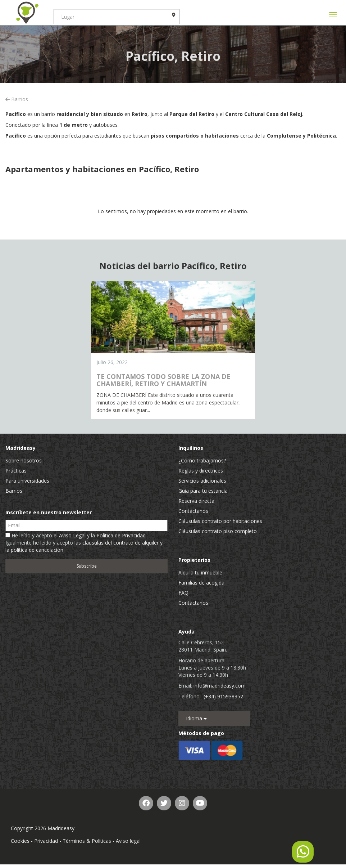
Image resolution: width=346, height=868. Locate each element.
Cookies (20, 841)
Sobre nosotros (24, 460)
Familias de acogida (201, 583)
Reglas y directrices (201, 471)
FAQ (183, 593)
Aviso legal (128, 841)
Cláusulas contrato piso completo (218, 531)
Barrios (17, 99)
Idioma (196, 718)
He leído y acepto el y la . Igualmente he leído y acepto (84, 543)
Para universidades (27, 481)
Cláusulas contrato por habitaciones (220, 521)
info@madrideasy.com (220, 686)
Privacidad (46, 841)
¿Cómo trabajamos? (202, 460)
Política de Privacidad (121, 535)
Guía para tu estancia (203, 491)
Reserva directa (196, 501)
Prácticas (16, 471)
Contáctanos (193, 511)
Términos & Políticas (87, 841)
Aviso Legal (72, 535)
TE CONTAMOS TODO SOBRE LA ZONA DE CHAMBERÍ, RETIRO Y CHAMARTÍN (163, 380)
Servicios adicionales (202, 481)
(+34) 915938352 (223, 696)
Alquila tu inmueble (200, 572)
